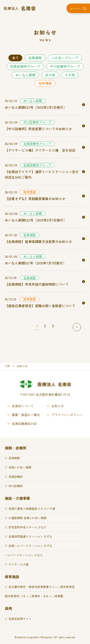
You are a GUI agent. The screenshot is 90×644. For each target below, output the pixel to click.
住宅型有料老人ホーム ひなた (26, 527)
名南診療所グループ (25, 66)
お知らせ (58, 406)
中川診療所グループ (65, 66)
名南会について (23, 406)
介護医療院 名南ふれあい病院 (26, 518)
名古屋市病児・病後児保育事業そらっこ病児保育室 (40, 587)
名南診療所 (14, 477)
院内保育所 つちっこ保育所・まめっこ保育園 (34, 596)
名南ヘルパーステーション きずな (29, 546)
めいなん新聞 (25, 75)
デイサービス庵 (17, 564)
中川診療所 (14, 486)
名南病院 (35, 58)
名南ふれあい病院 (18, 467)
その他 (70, 75)
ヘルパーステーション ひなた (24, 555)
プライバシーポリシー (67, 415)
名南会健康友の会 (24, 424)
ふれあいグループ (65, 58)
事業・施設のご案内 (26, 415)
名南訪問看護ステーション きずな (29, 536)
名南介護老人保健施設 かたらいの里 (30, 508)
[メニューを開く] (78, 8)
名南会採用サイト (18, 619)
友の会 (50, 75)
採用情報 (45, 83)
